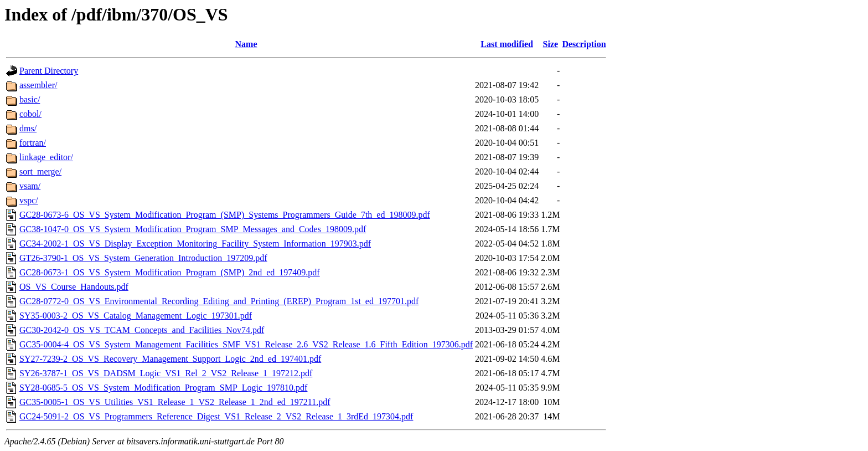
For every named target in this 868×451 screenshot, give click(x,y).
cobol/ (30, 114)
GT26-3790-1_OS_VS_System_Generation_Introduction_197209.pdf (143, 258)
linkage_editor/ (46, 157)
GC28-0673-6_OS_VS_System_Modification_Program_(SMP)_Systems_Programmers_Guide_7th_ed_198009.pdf (225, 215)
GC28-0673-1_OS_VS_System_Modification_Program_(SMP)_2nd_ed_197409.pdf (170, 272)
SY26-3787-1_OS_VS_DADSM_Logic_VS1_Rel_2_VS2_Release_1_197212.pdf (166, 373)
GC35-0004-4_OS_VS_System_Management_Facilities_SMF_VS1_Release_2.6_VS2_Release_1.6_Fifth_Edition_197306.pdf (246, 344)
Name (246, 44)
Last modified (507, 44)
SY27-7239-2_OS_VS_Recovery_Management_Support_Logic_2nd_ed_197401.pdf (170, 359)
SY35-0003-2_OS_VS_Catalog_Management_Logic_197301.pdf (136, 316)
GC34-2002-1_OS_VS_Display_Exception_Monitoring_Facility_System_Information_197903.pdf (195, 244)
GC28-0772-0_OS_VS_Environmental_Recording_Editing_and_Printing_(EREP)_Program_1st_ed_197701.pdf (219, 301)
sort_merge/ (40, 171)
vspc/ (29, 200)
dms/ (28, 128)
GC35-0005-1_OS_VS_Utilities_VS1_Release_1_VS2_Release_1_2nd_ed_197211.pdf (175, 402)
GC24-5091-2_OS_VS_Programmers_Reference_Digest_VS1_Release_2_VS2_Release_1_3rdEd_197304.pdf (216, 416)
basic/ (30, 99)
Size (551, 44)
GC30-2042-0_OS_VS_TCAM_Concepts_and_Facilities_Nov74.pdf (142, 330)
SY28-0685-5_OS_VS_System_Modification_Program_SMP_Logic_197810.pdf (163, 388)
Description (584, 44)
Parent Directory (49, 71)
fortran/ (33, 143)
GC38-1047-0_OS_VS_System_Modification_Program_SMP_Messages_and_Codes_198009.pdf (193, 229)
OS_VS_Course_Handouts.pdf (74, 287)
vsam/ (30, 186)
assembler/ (38, 85)
